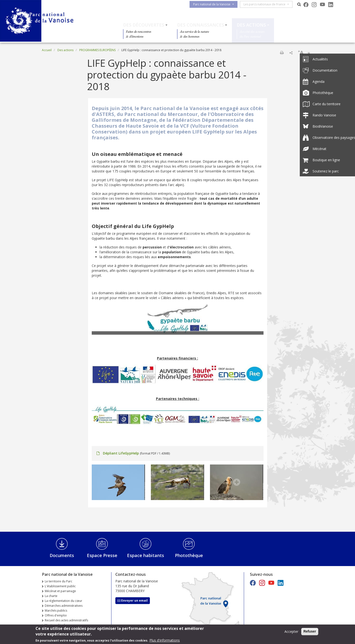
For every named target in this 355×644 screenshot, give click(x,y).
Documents (62, 555)
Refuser (310, 632)
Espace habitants (146, 555)
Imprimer (282, 53)
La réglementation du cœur (64, 601)
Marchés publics (56, 611)
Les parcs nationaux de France (266, 4)
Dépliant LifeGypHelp (121, 453)
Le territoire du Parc (59, 581)
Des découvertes (144, 25)
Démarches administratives (64, 606)
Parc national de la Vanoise (214, 4)
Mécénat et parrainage (60, 591)
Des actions (251, 25)
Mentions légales (56, 625)
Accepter (291, 632)
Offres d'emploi (56, 615)
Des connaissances (201, 25)
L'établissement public (60, 586)
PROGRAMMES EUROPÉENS (97, 50)
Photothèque (189, 555)
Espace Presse (102, 555)
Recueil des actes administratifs (66, 620)
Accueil (47, 50)
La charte (51, 596)
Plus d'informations (165, 641)
